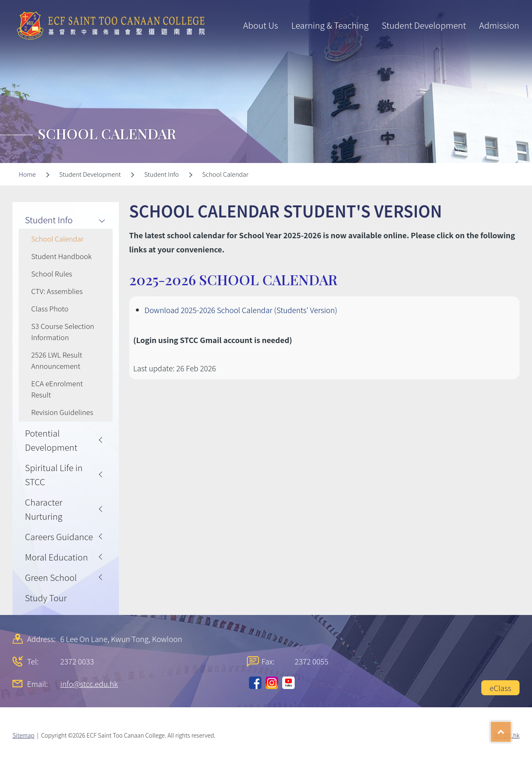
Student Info (49, 220)
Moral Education (56, 557)
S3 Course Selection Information (63, 331)
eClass (500, 688)
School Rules (52, 273)
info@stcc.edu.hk (89, 684)
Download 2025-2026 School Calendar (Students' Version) (241, 310)
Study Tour (46, 598)
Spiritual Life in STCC (54, 474)
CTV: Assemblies (57, 291)
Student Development (424, 25)
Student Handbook (62, 256)
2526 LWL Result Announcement (57, 360)
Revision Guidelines (62, 412)
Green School (51, 577)
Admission (499, 25)
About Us (261, 25)
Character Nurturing (44, 509)
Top (511, 729)
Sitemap (23, 735)
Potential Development (51, 440)
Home (27, 174)
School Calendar (57, 238)
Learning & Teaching (330, 25)
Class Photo (50, 308)
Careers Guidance (59, 536)
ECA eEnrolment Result (57, 389)
